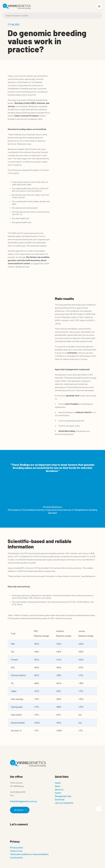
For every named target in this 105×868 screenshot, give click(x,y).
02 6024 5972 (19, 792)
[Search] (52, 16)
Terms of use (16, 851)
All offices (20, 810)
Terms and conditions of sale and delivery (29, 854)
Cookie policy (16, 857)
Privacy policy (16, 847)
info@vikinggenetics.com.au (23, 801)
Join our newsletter (64, 803)
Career (58, 793)
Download (60, 799)
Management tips (63, 796)
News (57, 786)
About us (59, 789)
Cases (58, 783)
